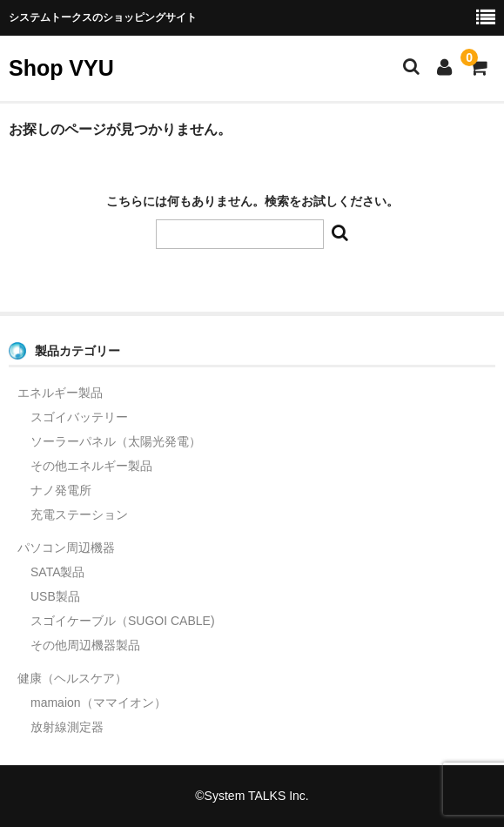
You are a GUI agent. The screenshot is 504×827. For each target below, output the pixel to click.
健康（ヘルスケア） (72, 678)
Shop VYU (61, 68)
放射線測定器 (67, 727)
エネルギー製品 (60, 393)
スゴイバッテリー (79, 417)
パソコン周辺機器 (66, 548)
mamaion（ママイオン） (98, 703)
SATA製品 (58, 572)
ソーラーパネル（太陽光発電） (116, 441)
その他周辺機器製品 (85, 645)
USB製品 (55, 596)
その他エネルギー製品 (91, 466)
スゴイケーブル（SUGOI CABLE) (123, 621)
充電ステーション (79, 514)
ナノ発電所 (61, 490)
